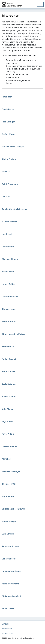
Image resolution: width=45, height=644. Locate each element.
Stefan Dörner (9, 134)
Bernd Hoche (8, 346)
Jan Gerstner (8, 247)
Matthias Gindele (10, 259)
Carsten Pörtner (10, 446)
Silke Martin (8, 409)
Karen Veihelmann (11, 584)
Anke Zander (8, 609)
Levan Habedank (10, 297)
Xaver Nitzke (8, 434)
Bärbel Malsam (9, 396)
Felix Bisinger (8, 122)
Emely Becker (8, 109)
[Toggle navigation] (40, 4)
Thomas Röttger (10, 484)
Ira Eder (6, 172)
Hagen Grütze (9, 284)
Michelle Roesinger (11, 471)
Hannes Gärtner (10, 222)
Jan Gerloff (7, 234)
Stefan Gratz (8, 272)
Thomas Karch (9, 371)
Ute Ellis (6, 197)
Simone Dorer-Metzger (13, 147)
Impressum (7, 629)
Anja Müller (7, 421)
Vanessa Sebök (9, 559)
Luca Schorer (8, 534)
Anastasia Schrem (10, 546)
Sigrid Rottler (8, 496)
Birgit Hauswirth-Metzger (14, 334)
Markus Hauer (9, 322)
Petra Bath (7, 97)
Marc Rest (7, 459)
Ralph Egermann (10, 184)
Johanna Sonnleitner (12, 571)
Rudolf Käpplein (9, 359)
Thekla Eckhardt (10, 159)
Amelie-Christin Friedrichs (14, 209)
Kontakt (5, 624)
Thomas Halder (9, 309)
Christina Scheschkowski (14, 509)
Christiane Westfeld (11, 596)
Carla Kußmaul (9, 384)
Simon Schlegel (9, 521)
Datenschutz (7, 633)
